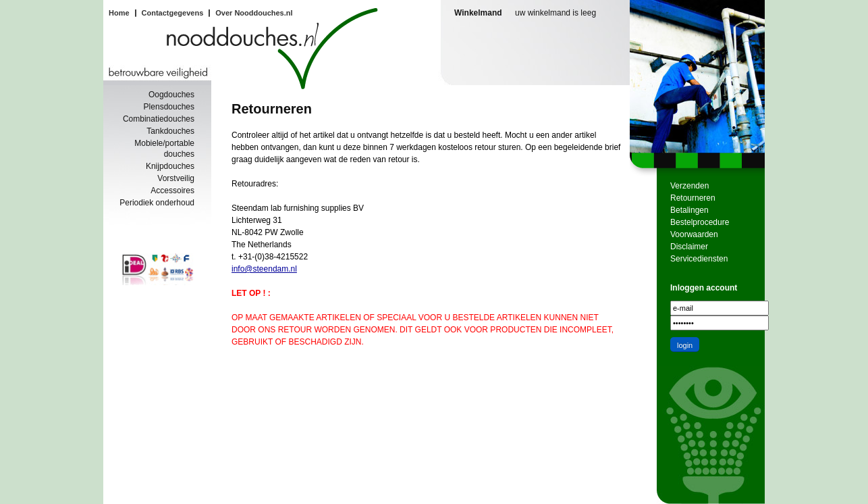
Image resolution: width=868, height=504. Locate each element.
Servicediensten (699, 259)
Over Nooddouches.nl (254, 13)
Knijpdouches (170, 166)
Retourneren (693, 198)
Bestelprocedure (700, 222)
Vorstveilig (176, 178)
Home (119, 13)
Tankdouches (170, 131)
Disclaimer (689, 247)
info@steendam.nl (264, 269)
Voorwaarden (694, 234)
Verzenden (689, 186)
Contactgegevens (173, 13)
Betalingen (689, 210)
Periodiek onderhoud (157, 203)
